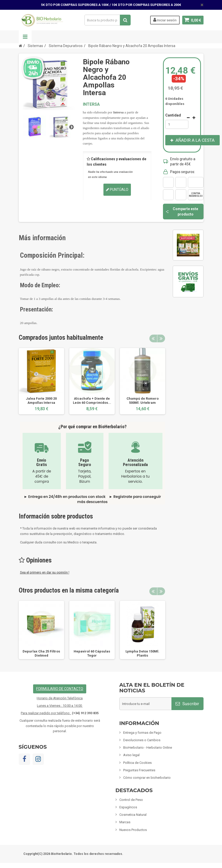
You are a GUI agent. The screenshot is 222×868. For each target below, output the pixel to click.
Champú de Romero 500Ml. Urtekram (143, 401)
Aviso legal (131, 755)
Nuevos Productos (133, 830)
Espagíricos (128, 807)
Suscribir (187, 704)
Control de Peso (131, 800)
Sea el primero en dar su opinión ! (45, 572)
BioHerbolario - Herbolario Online (148, 748)
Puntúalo (117, 190)
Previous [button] (153, 338)
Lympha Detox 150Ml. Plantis (142, 653)
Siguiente (71, 127)
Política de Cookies (137, 763)
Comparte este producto (182, 211)
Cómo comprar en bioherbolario (147, 778)
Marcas (125, 822)
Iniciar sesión (165, 20)
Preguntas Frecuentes (139, 770)
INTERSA (91, 104)
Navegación (25, 37)
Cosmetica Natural (133, 815)
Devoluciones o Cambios (142, 740)
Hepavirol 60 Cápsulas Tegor (92, 653)
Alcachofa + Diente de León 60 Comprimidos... (92, 401)
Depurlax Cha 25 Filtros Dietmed (41, 653)
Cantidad (173, 115)
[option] (41, 381)
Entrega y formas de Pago (142, 733)
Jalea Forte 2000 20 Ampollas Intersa (41, 401)
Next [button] (161, 338)
